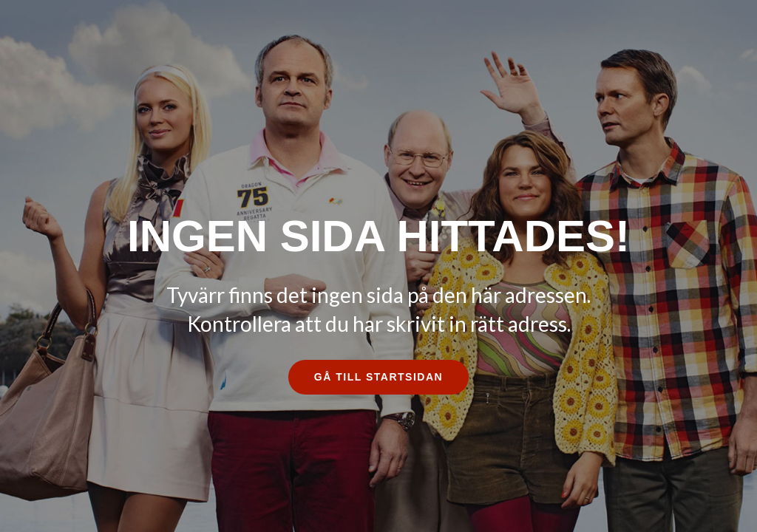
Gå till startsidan (378, 377)
